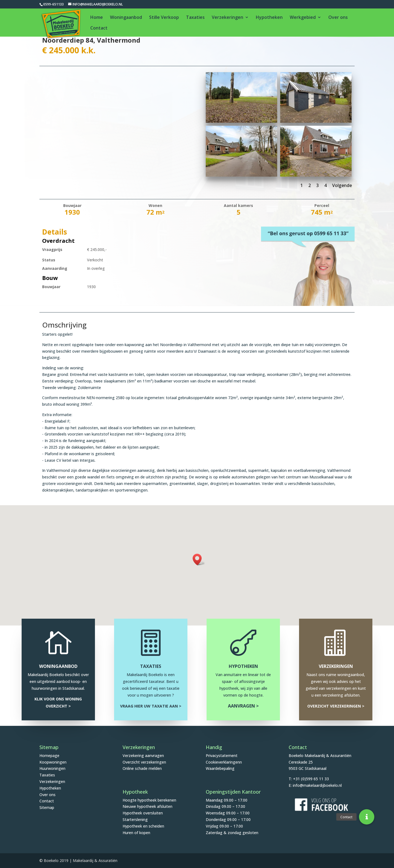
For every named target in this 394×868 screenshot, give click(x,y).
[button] (199, 559)
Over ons (338, 18)
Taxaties (195, 18)
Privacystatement (222, 756)
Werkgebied (303, 18)
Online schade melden (142, 768)
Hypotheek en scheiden (143, 826)
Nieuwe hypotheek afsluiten (147, 806)
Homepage (49, 756)
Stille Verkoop (164, 18)
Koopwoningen (53, 762)
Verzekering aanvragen (143, 756)
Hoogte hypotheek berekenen (149, 800)
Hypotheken (269, 18)
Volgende (342, 185)
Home (97, 18)
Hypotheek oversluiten (143, 813)
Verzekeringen (228, 18)
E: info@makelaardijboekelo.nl (315, 785)
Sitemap (47, 807)
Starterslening (135, 819)
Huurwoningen (52, 768)
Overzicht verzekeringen (144, 762)
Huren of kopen (136, 833)
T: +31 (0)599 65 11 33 (309, 779)
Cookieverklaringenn (224, 762)
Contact (99, 28)
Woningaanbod (126, 18)
